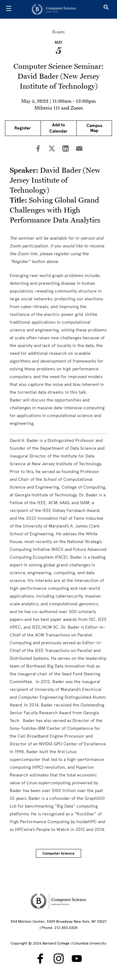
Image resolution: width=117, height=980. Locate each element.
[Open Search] (106, 9)
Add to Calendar (58, 128)
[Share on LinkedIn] (66, 149)
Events (58, 32)
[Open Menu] (9, 9)
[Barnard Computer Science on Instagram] (59, 959)
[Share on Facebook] (38, 149)
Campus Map (94, 128)
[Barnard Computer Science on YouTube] (77, 959)
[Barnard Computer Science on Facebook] (40, 959)
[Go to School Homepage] (56, 9)
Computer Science (58, 853)
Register (23, 128)
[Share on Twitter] (52, 149)
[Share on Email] (79, 149)
